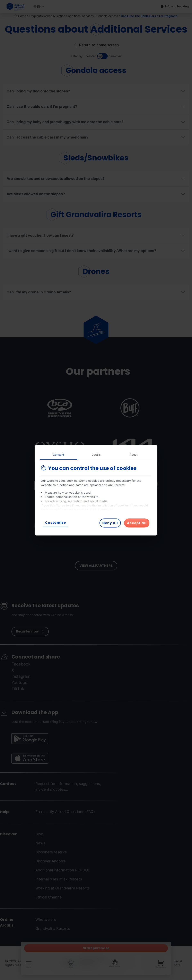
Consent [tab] (58, 454)
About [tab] (134, 454)
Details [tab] (96, 454)
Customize (55, 522)
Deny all (110, 523)
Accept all (137, 523)
